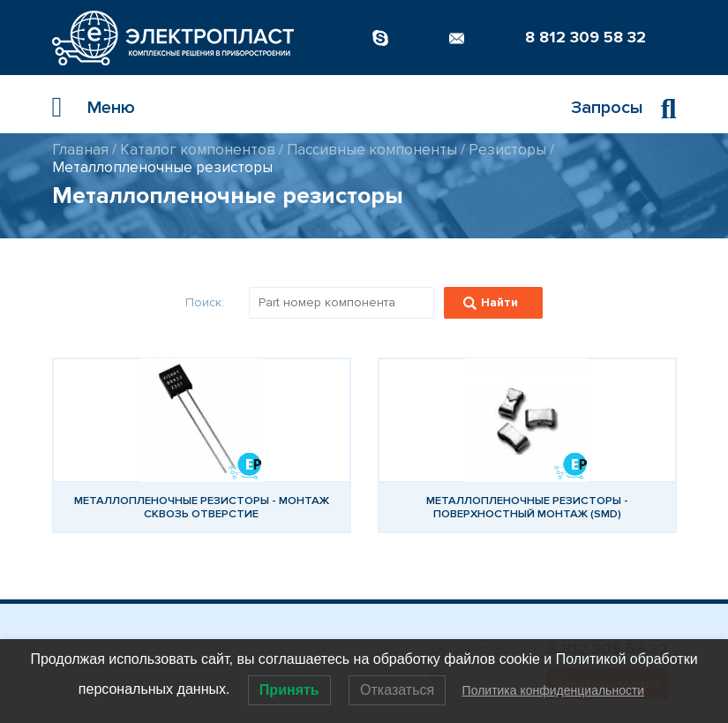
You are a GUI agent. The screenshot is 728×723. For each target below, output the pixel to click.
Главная (80, 150)
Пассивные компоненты (372, 150)
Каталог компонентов (198, 150)
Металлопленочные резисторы (162, 167)
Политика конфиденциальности (554, 690)
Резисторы (507, 150)
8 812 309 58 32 (585, 37)
